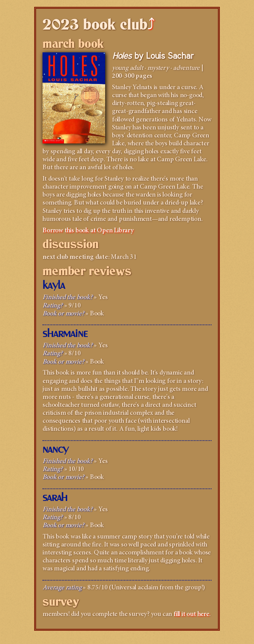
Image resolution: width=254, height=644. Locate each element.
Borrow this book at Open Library (88, 231)
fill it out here (191, 614)
